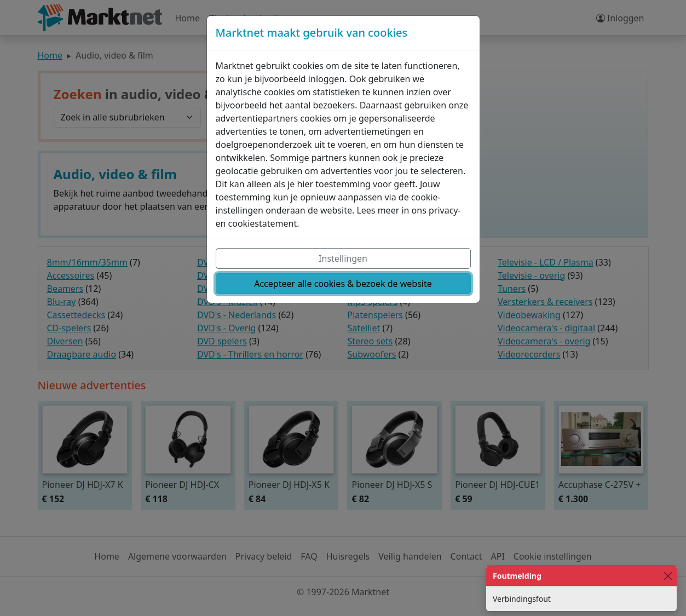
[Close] (668, 576)
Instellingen (343, 258)
